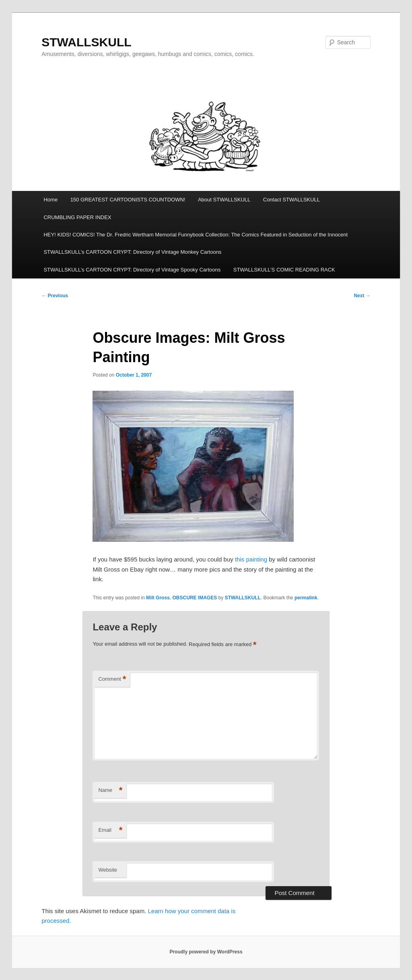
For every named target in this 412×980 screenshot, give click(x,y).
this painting (251, 559)
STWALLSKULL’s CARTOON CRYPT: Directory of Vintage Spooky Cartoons (132, 270)
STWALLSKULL (86, 42)
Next (362, 296)
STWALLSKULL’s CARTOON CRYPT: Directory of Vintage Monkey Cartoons (132, 252)
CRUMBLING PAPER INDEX (77, 217)
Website (108, 870)
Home (50, 200)
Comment (112, 679)
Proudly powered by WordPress (206, 952)
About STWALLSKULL (224, 200)
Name (110, 790)
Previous (55, 296)
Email (110, 830)
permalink (306, 598)
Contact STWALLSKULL (291, 200)
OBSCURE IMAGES (195, 598)
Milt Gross (158, 598)
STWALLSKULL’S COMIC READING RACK (284, 270)
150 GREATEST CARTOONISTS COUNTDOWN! (128, 200)
